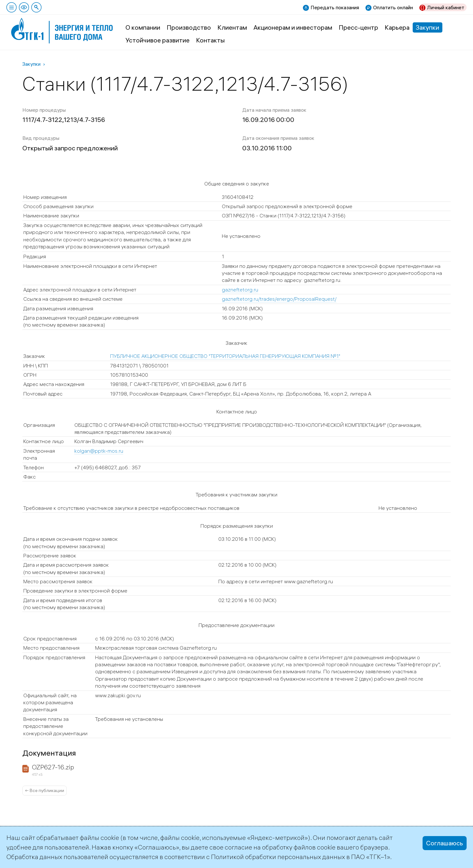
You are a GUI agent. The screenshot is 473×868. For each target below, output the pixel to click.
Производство (189, 27)
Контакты (210, 40)
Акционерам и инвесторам (293, 27)
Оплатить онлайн (393, 7)
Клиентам (232, 27)
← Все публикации (45, 790)
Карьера (397, 27)
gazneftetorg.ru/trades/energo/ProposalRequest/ (279, 299)
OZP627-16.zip (53, 767)
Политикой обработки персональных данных (278, 857)
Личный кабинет (446, 7)
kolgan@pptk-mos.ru (99, 451)
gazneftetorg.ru (240, 290)
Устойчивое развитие (158, 40)
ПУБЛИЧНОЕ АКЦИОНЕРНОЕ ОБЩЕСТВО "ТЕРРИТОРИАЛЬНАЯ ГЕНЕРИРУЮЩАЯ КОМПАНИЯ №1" (225, 356)
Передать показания (335, 7)
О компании (143, 27)
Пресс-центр (358, 27)
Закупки (428, 27)
